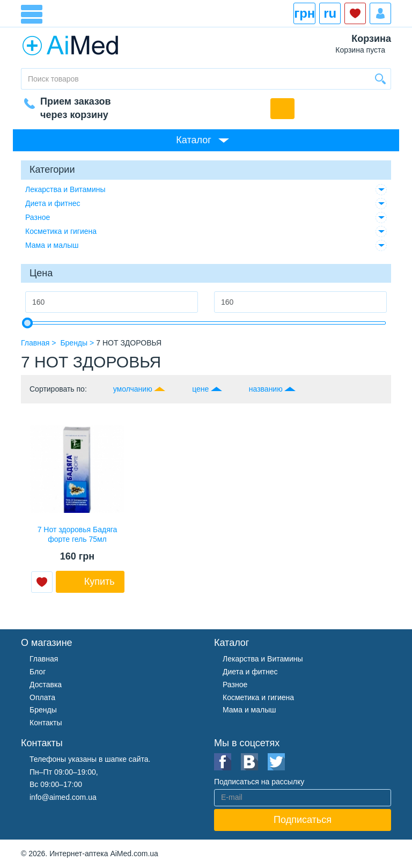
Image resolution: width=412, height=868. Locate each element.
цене (200, 389)
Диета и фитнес (53, 203)
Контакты (46, 723)
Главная (44, 659)
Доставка (46, 685)
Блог (38, 672)
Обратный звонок (282, 109)
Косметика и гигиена (61, 231)
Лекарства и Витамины (65, 189)
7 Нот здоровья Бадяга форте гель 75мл (78, 534)
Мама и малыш (52, 245)
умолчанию (133, 389)
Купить (100, 582)
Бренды (43, 710)
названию (266, 389)
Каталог (193, 140)
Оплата (42, 697)
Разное (38, 217)
